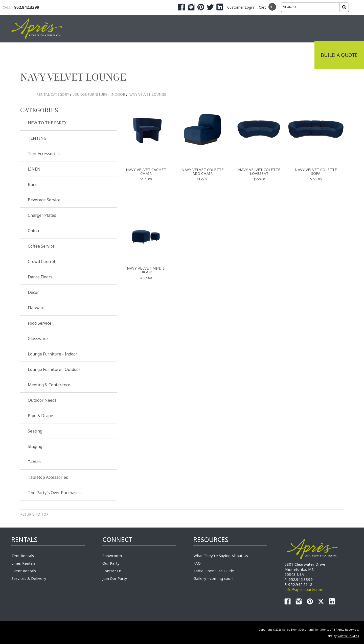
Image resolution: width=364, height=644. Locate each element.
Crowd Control (41, 261)
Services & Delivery (29, 578)
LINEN (34, 169)
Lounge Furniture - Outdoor (54, 369)
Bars (32, 184)
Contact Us (112, 571)
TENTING (37, 138)
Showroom (112, 556)
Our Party (111, 563)
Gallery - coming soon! (213, 578)
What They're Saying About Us (221, 556)
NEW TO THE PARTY (47, 123)
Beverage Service (44, 200)
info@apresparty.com (304, 589)
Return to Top (34, 514)
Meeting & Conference (49, 385)
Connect (297, 55)
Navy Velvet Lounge (147, 94)
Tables (34, 462)
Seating (35, 431)
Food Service (40, 323)
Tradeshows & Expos (147, 55)
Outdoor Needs (42, 400)
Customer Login (241, 7)
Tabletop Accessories (48, 477)
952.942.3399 (21, 7)
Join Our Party (115, 578)
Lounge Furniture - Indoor (99, 94)
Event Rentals (24, 571)
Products (200, 55)
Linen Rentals (23, 563)
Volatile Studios (348, 636)
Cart (262, 7)
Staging (35, 446)
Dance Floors (40, 277)
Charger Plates (42, 215)
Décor (33, 292)
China (33, 231)
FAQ (197, 563)
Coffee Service (41, 246)
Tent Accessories (44, 154)
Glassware (38, 339)
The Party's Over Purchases (54, 493)
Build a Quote (339, 55)
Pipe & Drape (40, 416)
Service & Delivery (249, 55)
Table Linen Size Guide (214, 571)
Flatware (36, 308)
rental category (53, 94)
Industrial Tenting (81, 55)
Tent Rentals (23, 556)
